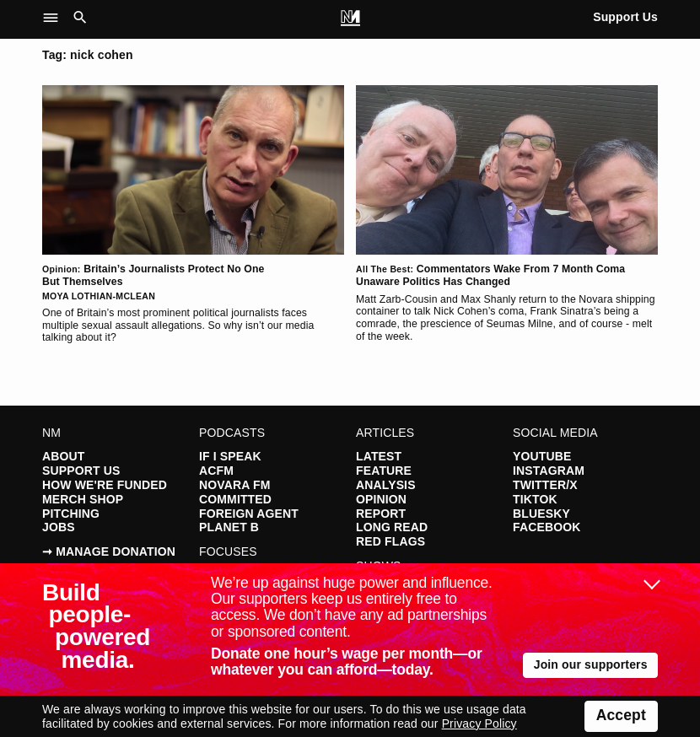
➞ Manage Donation (109, 551)
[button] (55, 19)
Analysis (386, 485)
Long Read (392, 527)
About (63, 456)
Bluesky (541, 514)
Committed (235, 499)
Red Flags (390, 541)
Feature (384, 471)
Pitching (71, 514)
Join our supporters (591, 664)
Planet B (229, 527)
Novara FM (234, 485)
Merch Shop (83, 499)
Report (381, 514)
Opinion (381, 499)
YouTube (542, 456)
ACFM (216, 471)
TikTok (535, 499)
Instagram (549, 471)
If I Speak (230, 456)
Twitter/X (545, 485)
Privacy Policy (479, 724)
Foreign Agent (249, 514)
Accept (621, 715)
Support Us (625, 17)
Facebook (547, 527)
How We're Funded (105, 485)
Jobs (59, 527)
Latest (379, 456)
